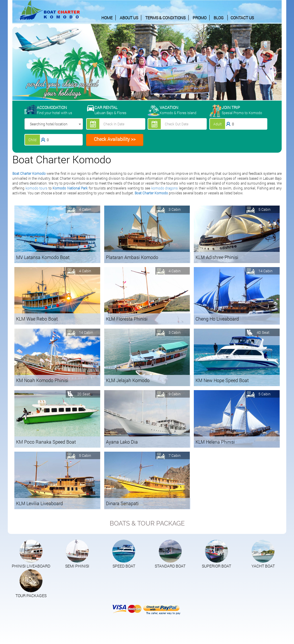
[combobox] (54, 124)
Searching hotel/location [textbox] (49, 124)
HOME (107, 18)
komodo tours (37, 188)
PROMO (200, 18)
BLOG (219, 18)
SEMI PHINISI (77, 566)
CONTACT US (242, 18)
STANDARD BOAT (170, 566)
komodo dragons (165, 188)
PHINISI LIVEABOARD (31, 566)
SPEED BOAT (124, 566)
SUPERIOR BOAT (216, 566)
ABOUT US (129, 18)
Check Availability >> (115, 139)
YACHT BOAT (263, 566)
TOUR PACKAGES (31, 596)
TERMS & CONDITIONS (165, 18)
